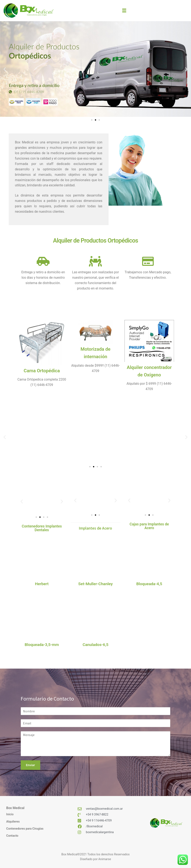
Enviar (30, 765)
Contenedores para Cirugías (25, 829)
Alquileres (13, 822)
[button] (124, 11)
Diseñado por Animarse (95, 859)
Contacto (12, 836)
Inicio (10, 814)
